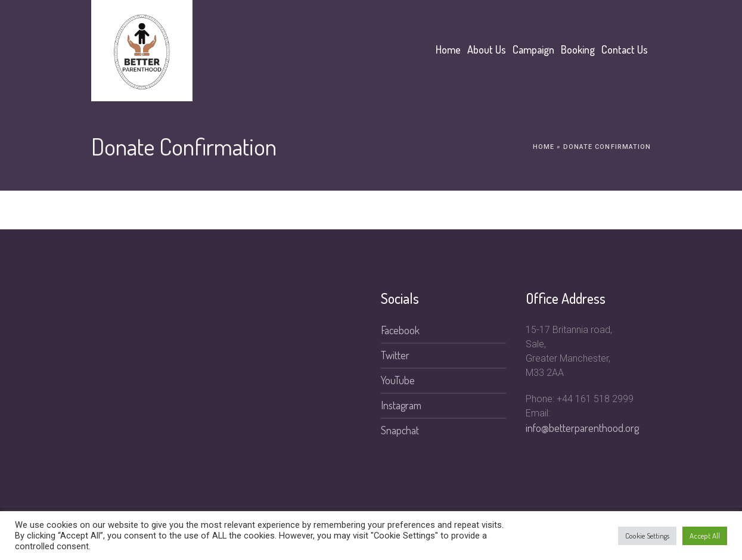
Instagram (401, 405)
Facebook (400, 330)
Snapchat (400, 430)
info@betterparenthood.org (582, 428)
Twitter (395, 355)
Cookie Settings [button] (647, 536)
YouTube (398, 380)
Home (544, 147)
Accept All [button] (705, 536)
